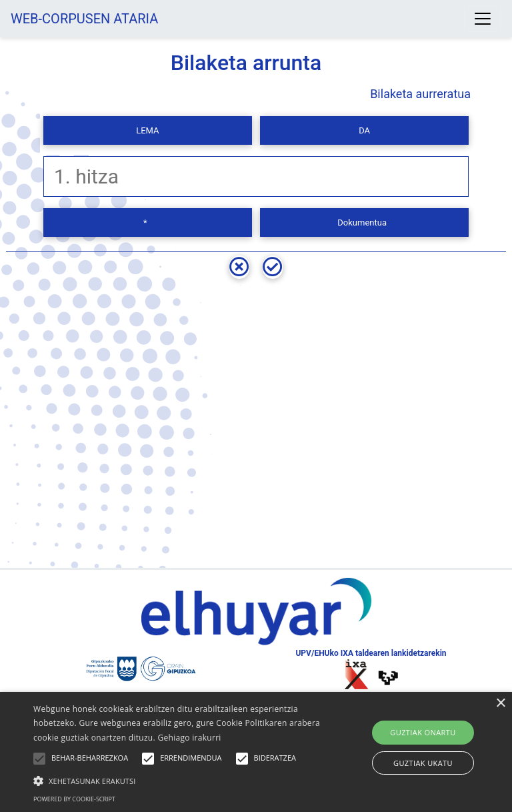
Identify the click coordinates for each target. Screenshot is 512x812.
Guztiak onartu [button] (423, 732)
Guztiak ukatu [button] (423, 763)
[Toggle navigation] (483, 19)
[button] (178, 781)
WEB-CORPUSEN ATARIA (84, 19)
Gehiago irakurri (189, 738)
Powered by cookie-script (74, 799)
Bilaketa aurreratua (420, 94)
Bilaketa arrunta (246, 63)
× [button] (500, 704)
